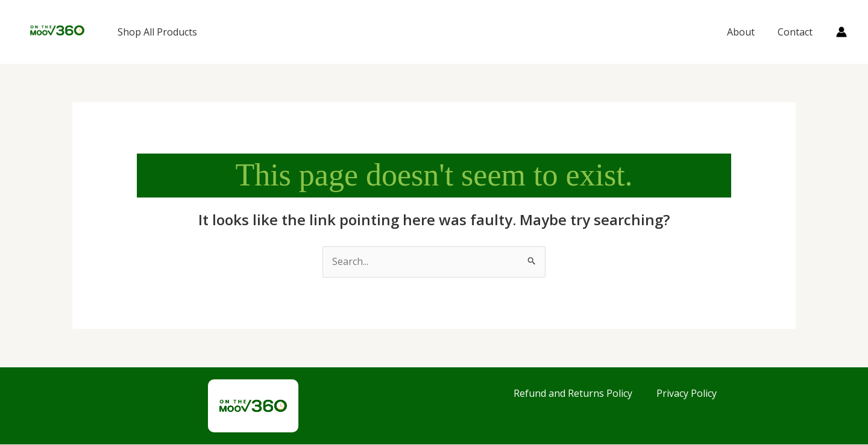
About (746, 32)
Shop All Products (157, 32)
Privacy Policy (687, 393)
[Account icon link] (841, 32)
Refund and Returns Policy (573, 393)
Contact (797, 32)
